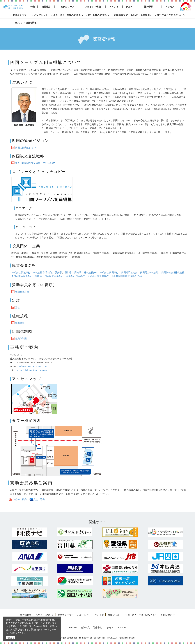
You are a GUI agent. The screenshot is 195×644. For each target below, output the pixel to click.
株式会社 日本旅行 (75, 276)
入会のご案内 (20, 499)
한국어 (110, 627)
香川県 (68, 272)
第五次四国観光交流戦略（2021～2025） (36, 163)
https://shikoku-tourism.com (32, 370)
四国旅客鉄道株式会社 (173, 272)
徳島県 (38, 276)
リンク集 (99, 615)
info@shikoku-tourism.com (33, 366)
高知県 (78, 272)
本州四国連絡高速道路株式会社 (128, 276)
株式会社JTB (90, 272)
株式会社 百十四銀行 (98, 276)
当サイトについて (45, 615)
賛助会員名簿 (22, 292)
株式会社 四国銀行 (109, 272)
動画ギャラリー (66, 615)
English (73, 627)
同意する (11, 638)
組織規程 (20, 323)
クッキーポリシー (47, 629)
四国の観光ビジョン (26, 147)
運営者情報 (26, 615)
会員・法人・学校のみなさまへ (141, 615)
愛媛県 (58, 272)
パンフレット (84, 615)
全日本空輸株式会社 (22, 276)
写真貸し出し (115, 615)
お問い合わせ (168, 615)
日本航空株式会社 (54, 276)
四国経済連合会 (129, 272)
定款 (18, 307)
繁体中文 (85, 627)
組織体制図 (21, 338)
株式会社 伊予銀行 (43, 272)
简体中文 (97, 627)
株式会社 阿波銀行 (21, 272)
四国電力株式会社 (149, 272)
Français (122, 627)
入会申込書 (39, 499)
